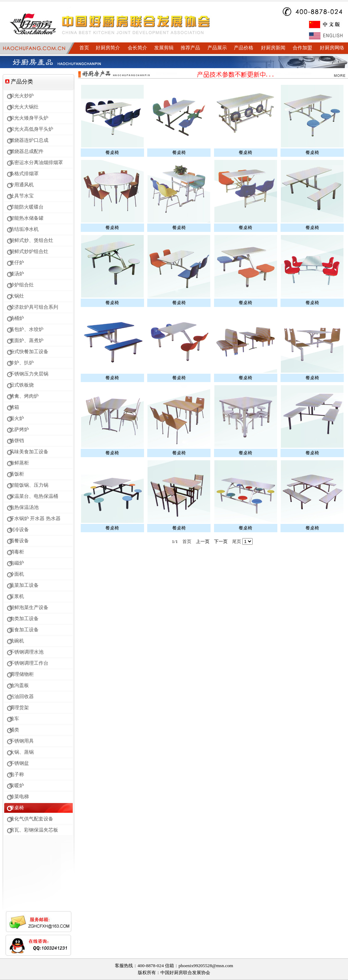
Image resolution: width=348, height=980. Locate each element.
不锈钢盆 (19, 763)
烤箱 (14, 407)
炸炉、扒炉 (22, 363)
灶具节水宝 (22, 196)
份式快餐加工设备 (29, 352)
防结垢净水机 (24, 229)
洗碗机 (17, 641)
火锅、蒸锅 (22, 752)
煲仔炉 (17, 263)
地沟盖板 (19, 685)
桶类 (14, 730)
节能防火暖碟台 (26, 207)
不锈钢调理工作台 (29, 663)
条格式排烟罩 (24, 174)
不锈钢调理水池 (26, 652)
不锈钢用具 (22, 741)
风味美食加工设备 (29, 452)
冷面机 (17, 574)
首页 (187, 541)
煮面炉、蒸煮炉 (26, 341)
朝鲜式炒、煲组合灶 (31, 240)
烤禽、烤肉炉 (24, 396)
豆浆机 (17, 596)
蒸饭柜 (17, 474)
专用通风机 (22, 185)
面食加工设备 (24, 630)
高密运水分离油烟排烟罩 (36, 163)
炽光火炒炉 (22, 96)
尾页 (237, 541)
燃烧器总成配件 (26, 151)
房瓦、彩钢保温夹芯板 (34, 830)
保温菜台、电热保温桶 (34, 496)
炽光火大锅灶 (24, 107)
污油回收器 (22, 696)
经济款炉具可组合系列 (34, 307)
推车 (14, 719)
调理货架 (19, 708)
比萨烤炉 (19, 430)
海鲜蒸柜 (19, 463)
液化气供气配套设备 (31, 819)
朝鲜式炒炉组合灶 (29, 252)
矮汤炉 (17, 274)
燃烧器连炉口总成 (29, 140)
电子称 (17, 774)
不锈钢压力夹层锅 (29, 374)
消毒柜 (17, 552)
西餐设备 (19, 541)
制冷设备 (19, 530)
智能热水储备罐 (26, 218)
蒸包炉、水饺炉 (26, 329)
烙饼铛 (17, 441)
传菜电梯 (19, 797)
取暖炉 (17, 785)
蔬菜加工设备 (24, 585)
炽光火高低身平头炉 (31, 129)
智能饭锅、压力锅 (29, 485)
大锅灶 (17, 296)
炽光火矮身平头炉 (29, 118)
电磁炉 (17, 563)
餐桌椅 (17, 808)
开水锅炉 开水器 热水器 (35, 519)
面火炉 (17, 418)
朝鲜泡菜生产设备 (29, 608)
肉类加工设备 (24, 619)
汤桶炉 (17, 318)
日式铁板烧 (22, 385)
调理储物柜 (22, 674)
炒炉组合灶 (22, 285)
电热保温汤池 (24, 507)
